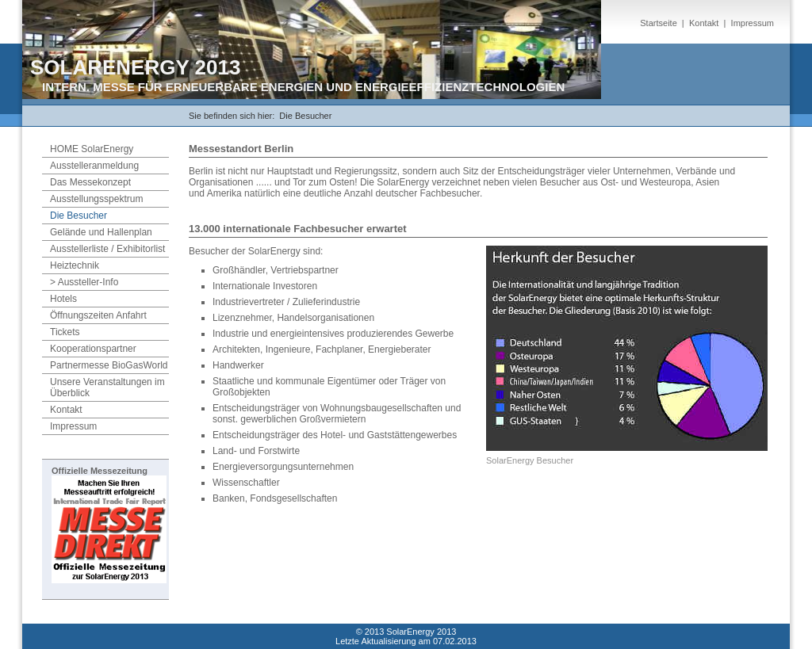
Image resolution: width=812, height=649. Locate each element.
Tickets (65, 332)
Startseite (658, 23)
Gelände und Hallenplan (101, 232)
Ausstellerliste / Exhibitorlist (107, 249)
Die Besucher (305, 116)
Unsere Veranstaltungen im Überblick (107, 387)
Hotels (63, 299)
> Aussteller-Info (84, 282)
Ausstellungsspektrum (96, 199)
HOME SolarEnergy (92, 149)
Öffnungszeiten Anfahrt (98, 315)
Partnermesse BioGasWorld (109, 365)
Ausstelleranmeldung (94, 166)
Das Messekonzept (90, 182)
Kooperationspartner (93, 349)
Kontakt (704, 23)
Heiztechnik (75, 265)
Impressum (753, 23)
